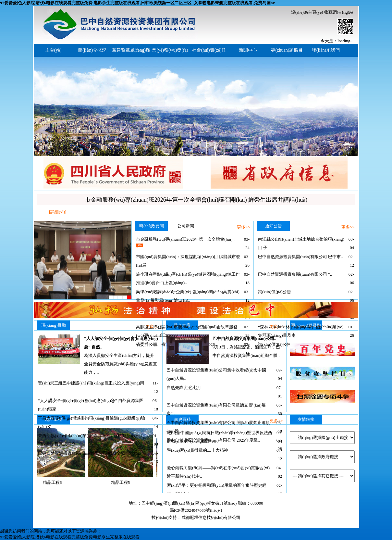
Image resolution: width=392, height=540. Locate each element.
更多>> (244, 227)
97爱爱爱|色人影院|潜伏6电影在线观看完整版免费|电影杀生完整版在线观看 (70, 537)
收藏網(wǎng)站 (339, 12)
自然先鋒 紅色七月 (184, 388)
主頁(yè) (53, 50)
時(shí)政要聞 (152, 226)
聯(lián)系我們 (326, 50)
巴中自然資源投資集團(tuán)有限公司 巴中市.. (300, 257)
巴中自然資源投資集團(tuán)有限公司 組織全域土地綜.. (89, 453)
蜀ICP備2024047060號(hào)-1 (196, 510)
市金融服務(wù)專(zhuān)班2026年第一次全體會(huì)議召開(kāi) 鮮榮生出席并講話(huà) (196, 200)
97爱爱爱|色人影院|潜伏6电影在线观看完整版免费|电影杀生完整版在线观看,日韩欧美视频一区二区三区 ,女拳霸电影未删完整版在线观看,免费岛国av (137, 3)
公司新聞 (186, 226)
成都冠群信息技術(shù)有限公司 (211, 517)
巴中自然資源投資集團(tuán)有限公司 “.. (295, 274)
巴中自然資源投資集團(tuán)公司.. (244, 339)
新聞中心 (248, 50)
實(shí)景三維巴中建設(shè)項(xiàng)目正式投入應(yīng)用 (91, 383)
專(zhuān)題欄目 (287, 50)
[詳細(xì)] (58, 212)
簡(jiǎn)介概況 (92, 50)
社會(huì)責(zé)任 (209, 50)
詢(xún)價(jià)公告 (275, 292)
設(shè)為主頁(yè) (307, 12)
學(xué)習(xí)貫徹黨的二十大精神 (197, 450)
